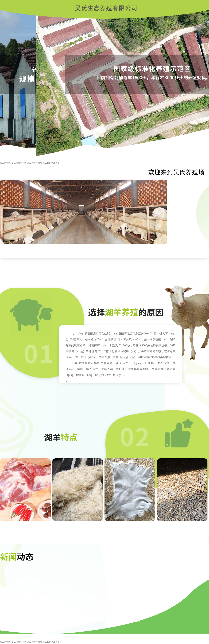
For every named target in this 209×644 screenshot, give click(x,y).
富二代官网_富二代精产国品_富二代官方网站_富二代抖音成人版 (30, 163)
